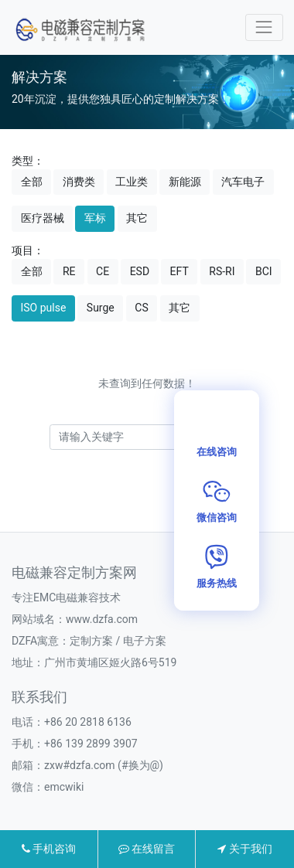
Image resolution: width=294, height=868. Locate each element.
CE (103, 271)
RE (69, 271)
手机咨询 (49, 849)
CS (141, 308)
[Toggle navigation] (264, 27)
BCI (264, 271)
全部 (32, 182)
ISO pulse (44, 308)
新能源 (185, 182)
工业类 (132, 182)
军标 (95, 218)
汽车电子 (243, 182)
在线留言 (147, 849)
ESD (140, 271)
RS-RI (222, 271)
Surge (101, 308)
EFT (179, 271)
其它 (137, 218)
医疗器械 (43, 218)
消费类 (79, 182)
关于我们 (244, 849)
